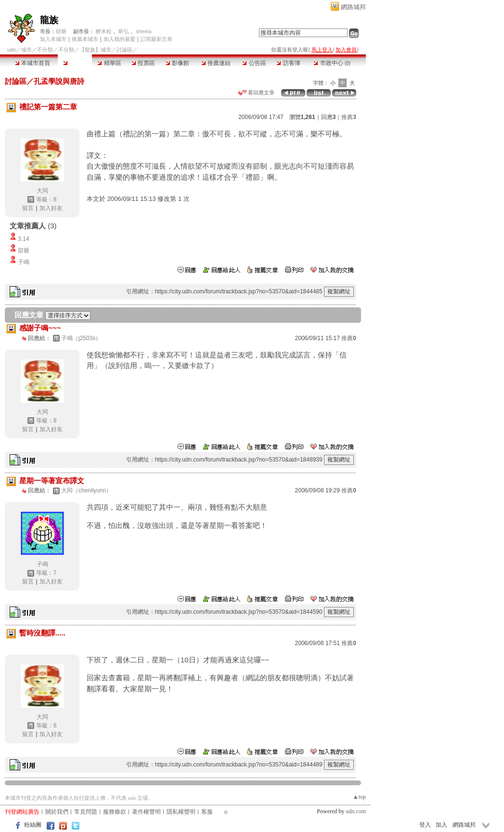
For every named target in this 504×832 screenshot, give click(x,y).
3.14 (23, 239)
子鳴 (24, 262)
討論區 (75, 63)
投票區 (143, 63)
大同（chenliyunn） (86, 490)
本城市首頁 (32, 63)
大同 (42, 191)
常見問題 (86, 812)
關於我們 (57, 812)
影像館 (177, 63)
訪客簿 (288, 63)
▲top (359, 797)
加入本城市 (53, 39)
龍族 (49, 20)
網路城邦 (353, 7)
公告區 (254, 63)
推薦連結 (216, 63)
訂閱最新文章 (156, 39)
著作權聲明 (146, 812)
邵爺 (61, 31)
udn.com (356, 811)
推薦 (349, 117)
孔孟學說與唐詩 (59, 81)
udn (12, 50)
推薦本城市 (85, 39)
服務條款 (115, 812)
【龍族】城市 (95, 50)
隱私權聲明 (181, 812)
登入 (425, 825)
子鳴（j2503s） (81, 338)
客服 (207, 812)
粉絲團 (33, 825)
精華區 (109, 63)
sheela (143, 31)
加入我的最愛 (119, 39)
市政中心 (332, 63)
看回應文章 (256, 92)
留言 (28, 208)
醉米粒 (104, 31)
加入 (441, 825)
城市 (26, 50)
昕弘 (124, 31)
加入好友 (51, 208)
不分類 (45, 50)
